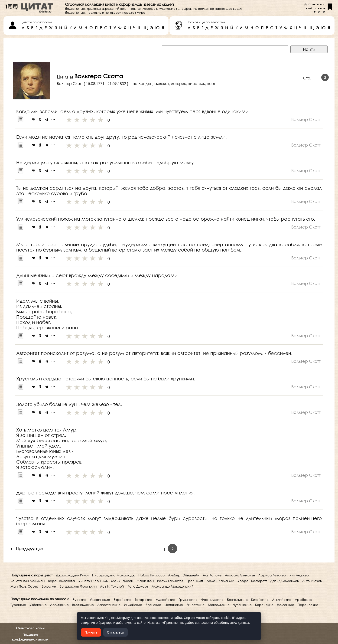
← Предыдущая (27, 549)
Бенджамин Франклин (78, 586)
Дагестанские (109, 605)
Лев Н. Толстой (112, 586)
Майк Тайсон (122, 581)
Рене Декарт (138, 586)
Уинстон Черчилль (93, 581)
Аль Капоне (212, 575)
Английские (282, 600)
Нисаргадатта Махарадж (114, 575)
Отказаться (116, 632)
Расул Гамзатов (170, 581)
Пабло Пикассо (151, 575)
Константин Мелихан (28, 581)
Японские (153, 605)
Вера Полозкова (62, 581)
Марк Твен (145, 581)
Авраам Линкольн (240, 575)
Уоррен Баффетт (252, 581)
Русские (80, 600)
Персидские (308, 605)
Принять (91, 632)
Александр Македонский (173, 586)
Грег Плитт (195, 581)
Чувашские (242, 605)
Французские (212, 600)
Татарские (144, 600)
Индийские (133, 605)
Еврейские (122, 600)
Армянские (59, 605)
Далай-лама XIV (220, 581)
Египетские (195, 605)
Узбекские (38, 605)
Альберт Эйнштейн (184, 575)
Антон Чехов (312, 581)
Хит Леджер (299, 575)
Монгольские (219, 605)
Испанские (174, 605)
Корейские (264, 605)
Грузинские (188, 600)
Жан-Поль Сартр (24, 586)
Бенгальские (237, 600)
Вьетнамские (83, 605)
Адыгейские (166, 600)
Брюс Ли (49, 586)
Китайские (260, 600)
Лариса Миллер (272, 575)
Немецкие (286, 605)
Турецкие (18, 605)
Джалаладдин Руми (72, 575)
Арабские (303, 600)
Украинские (100, 600)
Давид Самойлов (284, 581)
